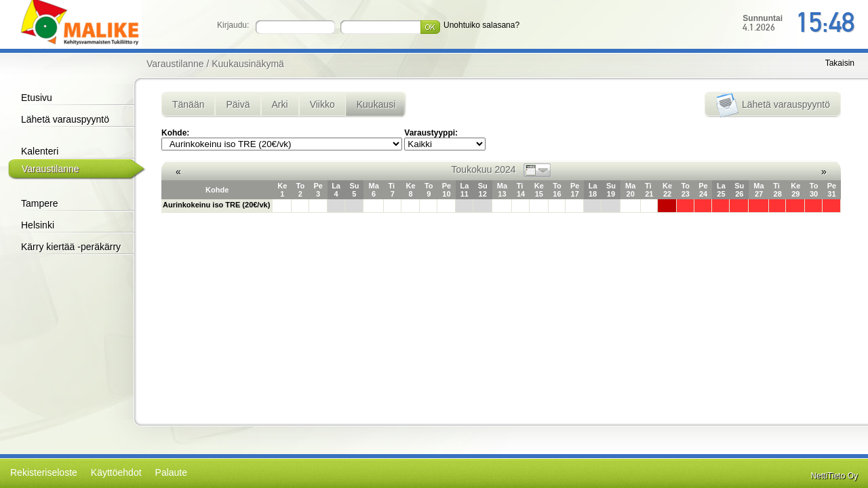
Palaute (171, 472)
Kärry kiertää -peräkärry (71, 247)
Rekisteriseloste (44, 472)
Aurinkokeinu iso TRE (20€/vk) (216, 205)
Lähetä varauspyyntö (65, 119)
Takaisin (840, 63)
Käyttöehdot (116, 472)
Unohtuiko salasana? (481, 25)
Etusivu (37, 98)
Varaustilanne (51, 169)
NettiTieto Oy (834, 476)
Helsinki (38, 225)
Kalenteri (40, 151)
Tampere (39, 203)
